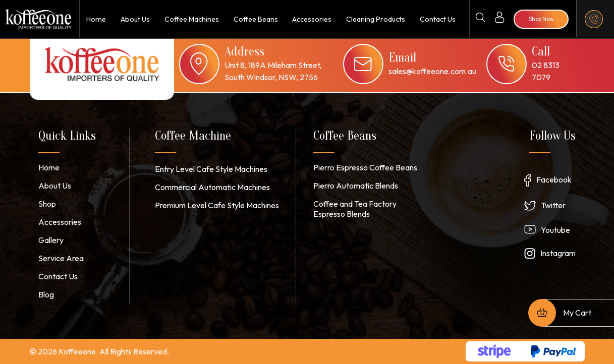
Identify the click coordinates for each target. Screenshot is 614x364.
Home (96, 19)
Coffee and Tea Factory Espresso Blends (355, 209)
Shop (47, 204)
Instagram (558, 253)
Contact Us (438, 19)
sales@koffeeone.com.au (432, 71)
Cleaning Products (375, 19)
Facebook (554, 179)
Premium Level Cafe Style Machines (217, 205)
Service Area (61, 258)
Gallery (51, 240)
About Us (134, 19)
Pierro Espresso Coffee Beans (365, 167)
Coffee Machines (191, 19)
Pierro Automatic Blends (356, 186)
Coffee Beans (255, 19)
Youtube (555, 230)
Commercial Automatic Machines (212, 187)
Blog (46, 294)
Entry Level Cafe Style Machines (211, 169)
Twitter (553, 205)
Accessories (312, 19)
